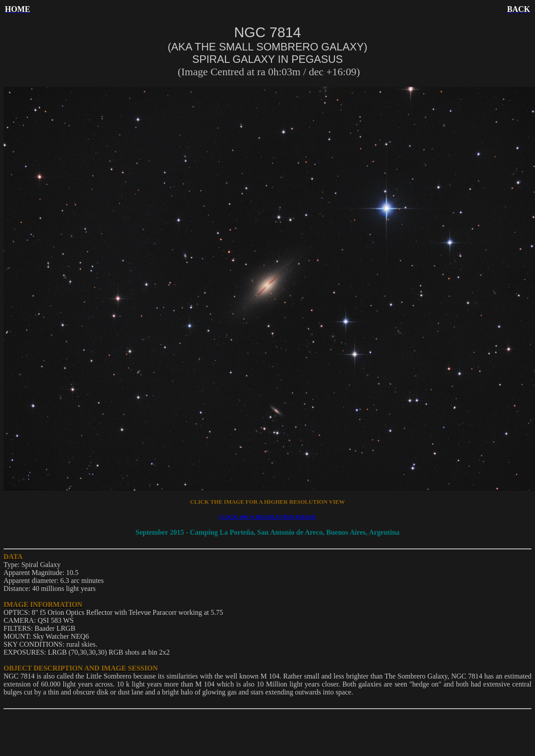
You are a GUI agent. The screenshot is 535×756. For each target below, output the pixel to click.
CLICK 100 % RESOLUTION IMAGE (267, 517)
